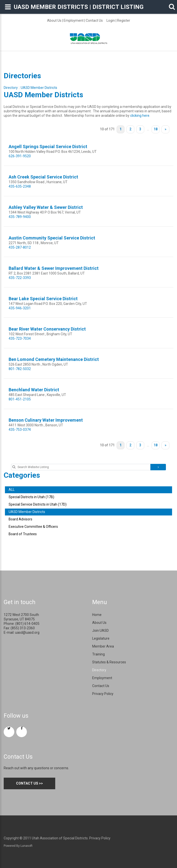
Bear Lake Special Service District (43, 299)
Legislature (101, 638)
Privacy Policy (103, 694)
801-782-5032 (20, 369)
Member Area (103, 646)
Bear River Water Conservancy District (47, 329)
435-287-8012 (20, 247)
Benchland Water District (34, 390)
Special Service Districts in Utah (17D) (38, 504)
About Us (54, 20)
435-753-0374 (20, 430)
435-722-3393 (20, 278)
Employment (74, 20)
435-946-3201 (20, 308)
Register (124, 20)
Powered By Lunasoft (18, 846)
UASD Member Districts (39, 88)
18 (156, 129)
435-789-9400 (20, 217)
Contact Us (94, 20)
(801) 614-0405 (27, 624)
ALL (12, 490)
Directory (11, 88)
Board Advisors (20, 519)
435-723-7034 (20, 338)
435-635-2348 (20, 186)
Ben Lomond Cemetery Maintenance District (54, 359)
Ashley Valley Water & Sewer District (46, 207)
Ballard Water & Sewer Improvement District (54, 268)
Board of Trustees (23, 534)
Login (111, 20)
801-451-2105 (20, 399)
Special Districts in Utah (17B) (31, 497)
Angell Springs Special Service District (48, 147)
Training (98, 654)
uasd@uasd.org (27, 632)
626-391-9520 (20, 156)
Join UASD (100, 631)
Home (97, 615)
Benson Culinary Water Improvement (46, 420)
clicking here (140, 116)
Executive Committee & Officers (33, 527)
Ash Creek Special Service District (43, 177)
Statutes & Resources (109, 662)
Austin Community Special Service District (52, 238)
